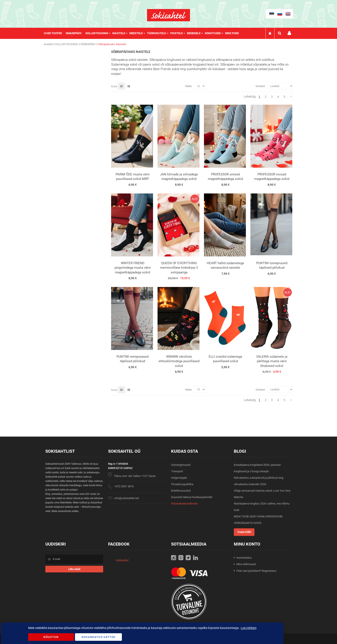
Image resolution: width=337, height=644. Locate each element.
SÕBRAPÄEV (88, 44)
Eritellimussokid (181, 491)
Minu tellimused (246, 564)
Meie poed (232, 33)
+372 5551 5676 (124, 486)
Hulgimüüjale (179, 478)
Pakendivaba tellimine (184, 504)
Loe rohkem (249, 628)
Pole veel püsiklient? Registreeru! (256, 571)
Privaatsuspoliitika (182, 484)
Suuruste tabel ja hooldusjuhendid (192, 497)
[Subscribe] (74, 569)
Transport (177, 471)
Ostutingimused (181, 465)
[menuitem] (55, 33)
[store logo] (168, 15)
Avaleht (49, 44)
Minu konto (289, 33)
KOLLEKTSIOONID (67, 44)
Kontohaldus (244, 558)
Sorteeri (260, 86)
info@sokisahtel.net (127, 498)
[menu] (143, 33)
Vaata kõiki (244, 532)
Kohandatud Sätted (98, 637)
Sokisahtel (122, 560)
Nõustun (51, 637)
